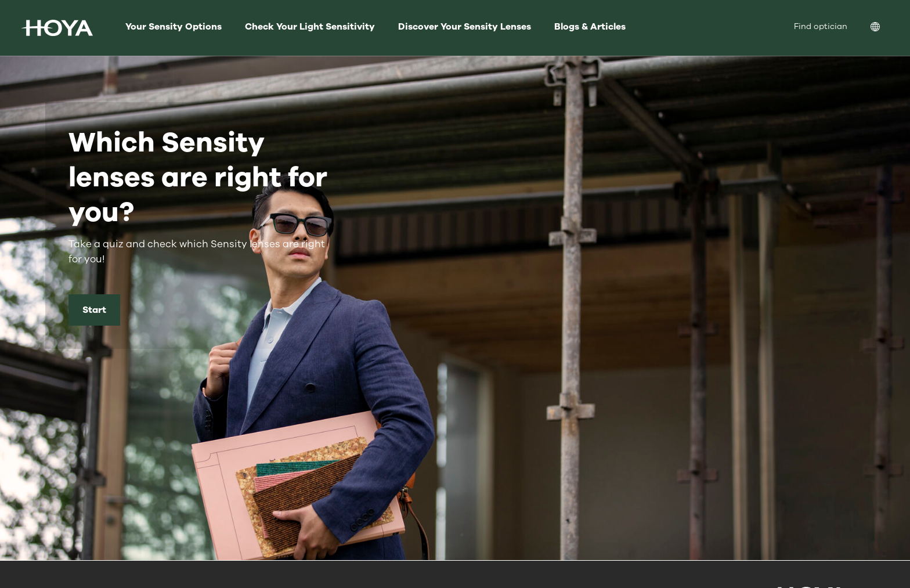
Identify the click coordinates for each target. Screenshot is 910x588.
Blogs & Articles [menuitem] (590, 27)
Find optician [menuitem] (821, 26)
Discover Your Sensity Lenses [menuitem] (465, 27)
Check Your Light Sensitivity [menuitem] (310, 27)
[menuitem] (884, 28)
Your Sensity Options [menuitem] (174, 27)
